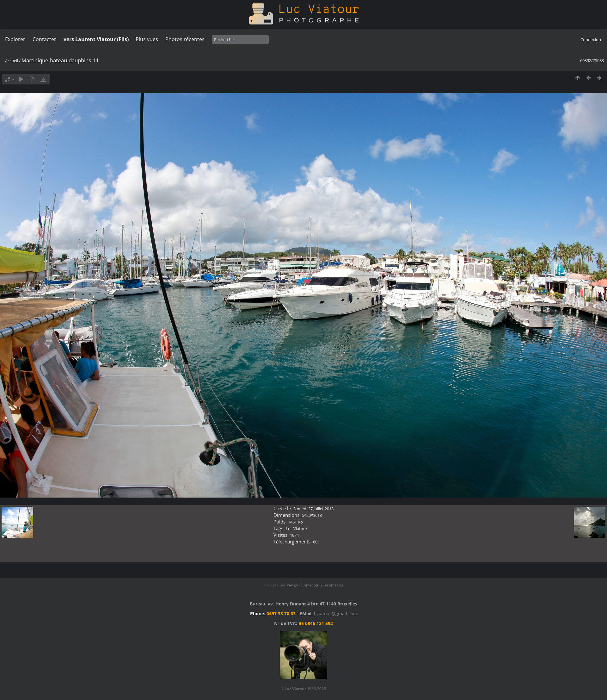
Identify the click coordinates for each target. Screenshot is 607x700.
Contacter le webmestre (322, 585)
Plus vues (147, 39)
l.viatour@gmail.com (336, 613)
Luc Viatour (297, 529)
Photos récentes (185, 39)
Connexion (591, 40)
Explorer (15, 39)
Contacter (44, 39)
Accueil (12, 61)
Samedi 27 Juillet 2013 (313, 509)
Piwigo (292, 585)
